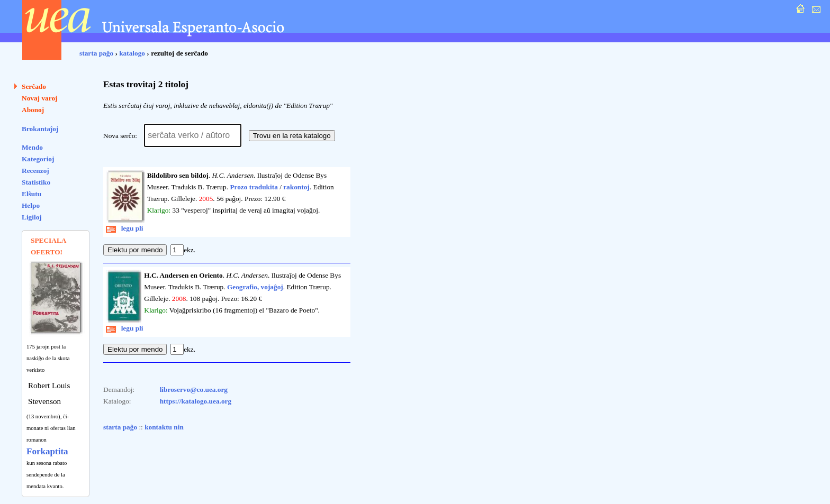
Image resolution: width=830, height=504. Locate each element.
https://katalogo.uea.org (196, 401)
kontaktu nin (164, 427)
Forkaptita (47, 451)
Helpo (31, 205)
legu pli (125, 228)
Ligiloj (32, 217)
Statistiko (36, 182)
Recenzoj (35, 171)
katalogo (132, 53)
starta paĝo (96, 53)
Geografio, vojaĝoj (255, 287)
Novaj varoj (40, 98)
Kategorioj (38, 159)
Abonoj (33, 110)
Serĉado (34, 86)
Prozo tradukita (254, 187)
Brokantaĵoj (40, 129)
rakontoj (296, 187)
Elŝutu (31, 194)
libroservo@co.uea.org (194, 390)
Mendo (32, 147)
